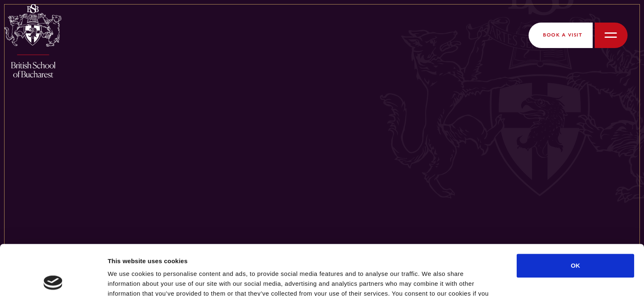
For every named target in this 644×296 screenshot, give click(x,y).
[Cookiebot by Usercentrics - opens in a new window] (53, 280)
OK (576, 215)
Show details (431, 280)
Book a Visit (563, 35)
